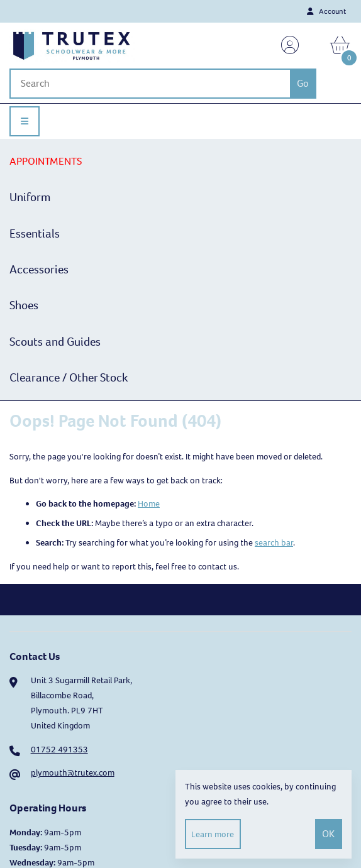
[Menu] (25, 121)
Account (326, 11)
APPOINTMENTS (46, 161)
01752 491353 (59, 750)
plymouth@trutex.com (73, 773)
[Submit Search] (303, 84)
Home (149, 504)
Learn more (213, 834)
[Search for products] (150, 84)
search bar (274, 543)
